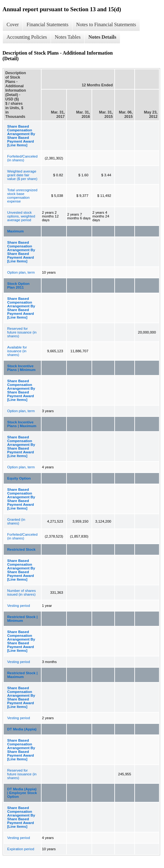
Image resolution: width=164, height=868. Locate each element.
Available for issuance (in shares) (17, 351)
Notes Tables (68, 37)
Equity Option (19, 478)
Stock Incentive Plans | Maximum (22, 424)
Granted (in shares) (16, 521)
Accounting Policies (27, 37)
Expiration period (21, 849)
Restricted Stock (21, 549)
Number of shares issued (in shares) (21, 592)
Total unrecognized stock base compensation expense (22, 196)
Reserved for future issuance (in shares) (22, 332)
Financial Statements (47, 24)
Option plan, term (21, 272)
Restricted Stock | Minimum (22, 619)
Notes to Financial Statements (106, 24)
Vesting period (19, 606)
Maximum (15, 231)
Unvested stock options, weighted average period (21, 216)
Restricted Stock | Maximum (22, 675)
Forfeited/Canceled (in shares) (22, 158)
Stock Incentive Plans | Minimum (21, 368)
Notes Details (102, 37)
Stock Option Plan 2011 (18, 285)
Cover (13, 24)
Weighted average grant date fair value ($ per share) (22, 175)
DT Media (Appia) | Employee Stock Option (22, 793)
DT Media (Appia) (22, 729)
